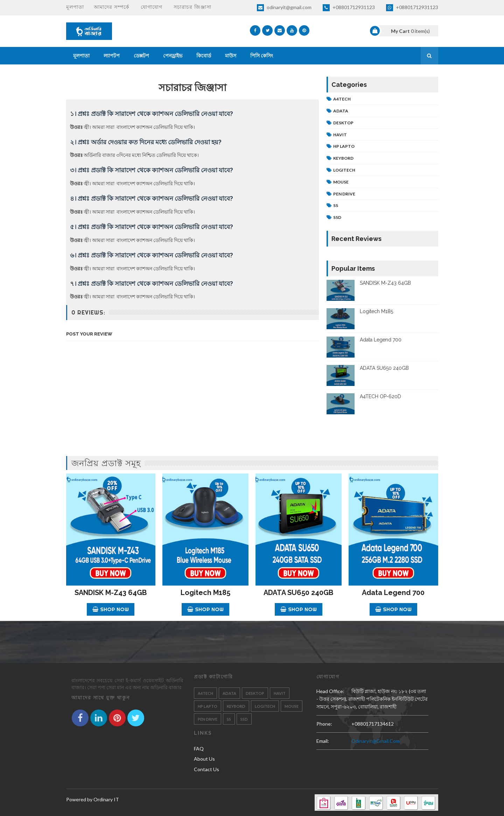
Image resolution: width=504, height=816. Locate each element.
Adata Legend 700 (381, 340)
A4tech (342, 99)
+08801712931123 (349, 8)
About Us (204, 759)
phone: (324, 724)
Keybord (343, 158)
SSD (337, 217)
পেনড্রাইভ (173, 56)
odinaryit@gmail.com (284, 8)
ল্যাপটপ (112, 56)
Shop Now (111, 609)
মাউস (231, 56)
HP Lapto (344, 146)
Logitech (344, 170)
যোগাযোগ (152, 7)
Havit (340, 135)
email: (323, 741)
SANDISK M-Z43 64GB (385, 283)
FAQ (199, 749)
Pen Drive (344, 194)
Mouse (341, 182)
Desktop (343, 123)
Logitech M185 (376, 311)
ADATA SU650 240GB (384, 368)
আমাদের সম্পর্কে (112, 7)
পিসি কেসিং (262, 56)
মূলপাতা (75, 7)
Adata (341, 111)
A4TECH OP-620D (380, 396)
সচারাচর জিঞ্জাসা (192, 7)
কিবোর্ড (204, 56)
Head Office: (330, 691)
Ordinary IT (106, 799)
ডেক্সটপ (141, 56)
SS (336, 205)
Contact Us (206, 769)
